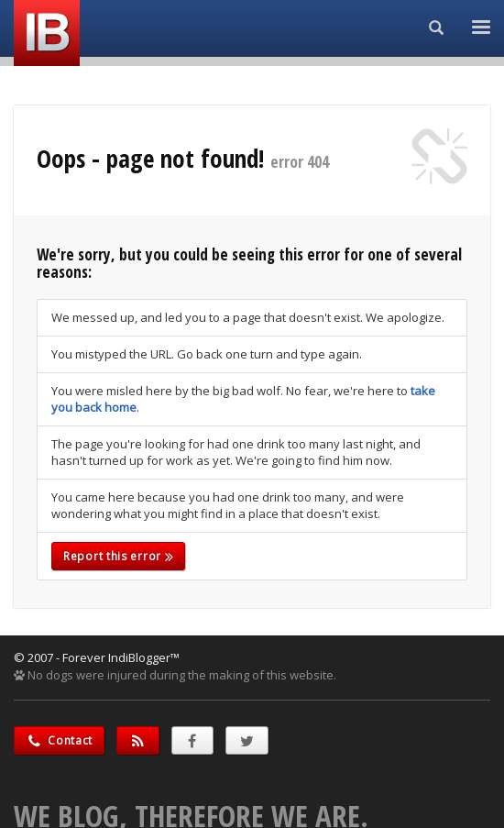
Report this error (118, 556)
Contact (59, 740)
